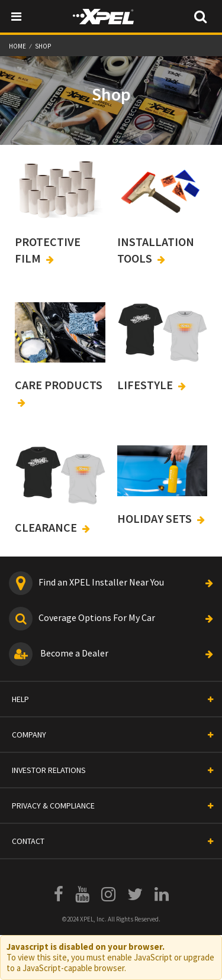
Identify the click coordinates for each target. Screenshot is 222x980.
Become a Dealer (111, 654)
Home (18, 46)
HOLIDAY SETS (156, 518)
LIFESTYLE (146, 385)
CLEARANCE (47, 527)
